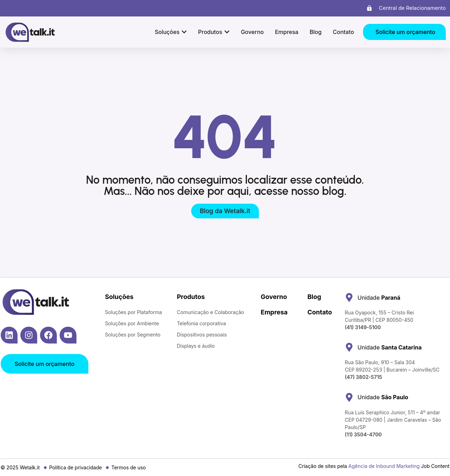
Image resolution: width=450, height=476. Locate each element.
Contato (320, 312)
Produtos (191, 297)
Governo (274, 297)
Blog (314, 297)
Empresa (274, 312)
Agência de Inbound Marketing (384, 466)
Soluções (119, 297)
